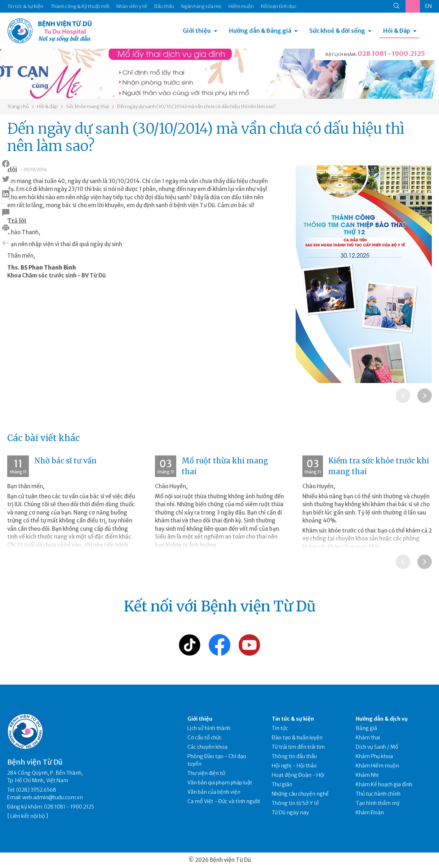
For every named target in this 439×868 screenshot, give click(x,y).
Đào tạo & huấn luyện (297, 738)
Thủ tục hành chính (378, 794)
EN (429, 6)
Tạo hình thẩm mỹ (378, 803)
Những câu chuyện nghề (300, 794)
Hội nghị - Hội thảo (294, 766)
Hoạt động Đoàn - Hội (298, 775)
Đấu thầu (164, 6)
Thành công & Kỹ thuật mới (80, 6)
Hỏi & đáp (47, 106)
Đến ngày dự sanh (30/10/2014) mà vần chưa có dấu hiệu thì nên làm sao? (196, 106)
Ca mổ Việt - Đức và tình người (224, 801)
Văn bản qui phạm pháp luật (220, 783)
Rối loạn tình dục (279, 6)
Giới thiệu (197, 31)
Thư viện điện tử (206, 773)
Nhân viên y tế (132, 6)
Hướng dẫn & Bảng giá (260, 31)
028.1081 (372, 54)
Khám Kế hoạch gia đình (384, 784)
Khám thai (368, 738)
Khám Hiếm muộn (377, 766)
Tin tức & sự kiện (293, 719)
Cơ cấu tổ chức (205, 738)
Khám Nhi (367, 775)
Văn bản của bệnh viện (214, 792)
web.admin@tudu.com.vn (53, 797)
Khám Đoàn (370, 813)
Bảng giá (366, 728)
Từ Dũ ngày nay (290, 813)
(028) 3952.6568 (36, 790)
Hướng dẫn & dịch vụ (382, 719)
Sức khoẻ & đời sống (337, 31)
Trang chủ (18, 106)
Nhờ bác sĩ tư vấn (65, 461)
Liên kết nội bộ (28, 816)
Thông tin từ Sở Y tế (295, 803)
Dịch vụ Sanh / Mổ (377, 747)
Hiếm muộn (241, 6)
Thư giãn (282, 784)
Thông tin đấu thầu (294, 756)
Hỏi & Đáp (397, 31)
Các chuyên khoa (207, 747)
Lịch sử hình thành (209, 728)
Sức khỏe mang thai (87, 106)
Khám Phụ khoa (374, 756)
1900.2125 (408, 54)
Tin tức (280, 728)
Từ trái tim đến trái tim (298, 747)
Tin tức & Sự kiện (25, 6)
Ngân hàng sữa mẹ (201, 6)
